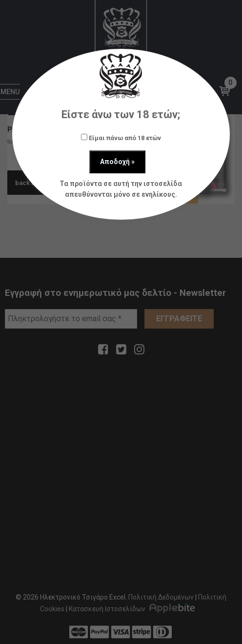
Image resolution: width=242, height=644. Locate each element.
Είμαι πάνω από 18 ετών (121, 138)
